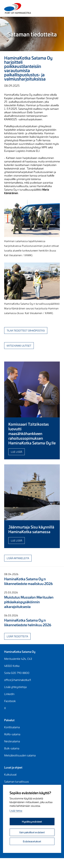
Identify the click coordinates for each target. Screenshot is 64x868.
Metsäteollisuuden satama (20, 755)
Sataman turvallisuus (17, 781)
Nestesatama (12, 741)
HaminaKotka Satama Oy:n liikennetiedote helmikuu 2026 (28, 622)
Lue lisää (17, 452)
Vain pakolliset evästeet (32, 832)
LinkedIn (9, 694)
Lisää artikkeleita (18, 558)
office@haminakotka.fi (18, 680)
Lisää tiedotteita (17, 636)
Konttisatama (12, 727)
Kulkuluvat (10, 774)
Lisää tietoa (16, 811)
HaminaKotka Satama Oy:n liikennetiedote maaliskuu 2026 (28, 581)
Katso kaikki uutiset (19, 346)
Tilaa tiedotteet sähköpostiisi (26, 330)
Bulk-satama (12, 748)
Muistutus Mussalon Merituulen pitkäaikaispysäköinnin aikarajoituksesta (29, 602)
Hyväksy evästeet (32, 821)
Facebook (10, 701)
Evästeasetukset (32, 841)
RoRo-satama (12, 734)
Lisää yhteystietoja (15, 687)
